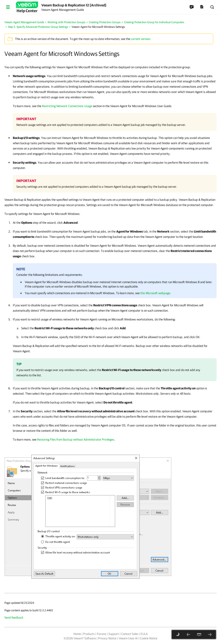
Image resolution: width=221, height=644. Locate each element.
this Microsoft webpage (155, 293)
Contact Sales (130, 634)
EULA (144, 634)
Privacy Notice (107, 638)
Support (114, 634)
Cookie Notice (149, 638)
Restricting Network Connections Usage (67, 106)
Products (89, 634)
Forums (102, 634)
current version (140, 39)
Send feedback (14, 617)
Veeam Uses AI (128, 638)
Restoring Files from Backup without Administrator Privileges (76, 439)
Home (77, 634)
